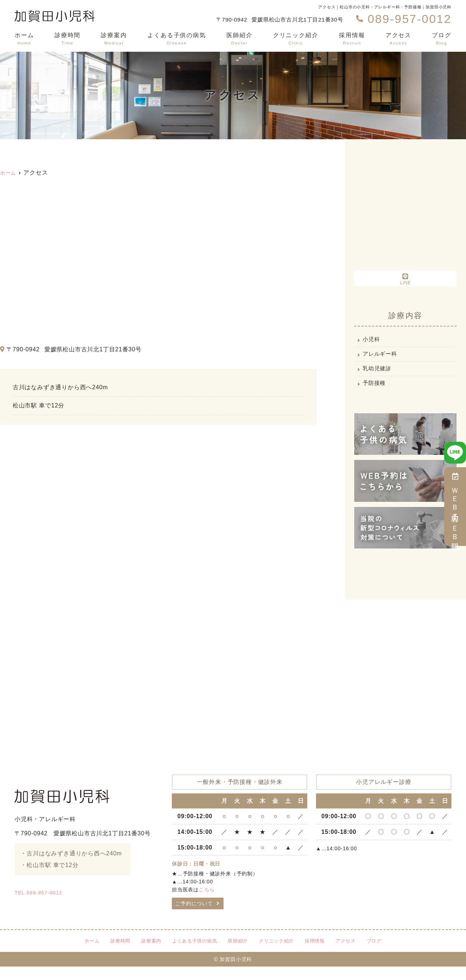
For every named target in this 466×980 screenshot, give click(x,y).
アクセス (399, 39)
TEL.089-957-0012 (71, 902)
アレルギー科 (382, 358)
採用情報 (352, 39)
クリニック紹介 (296, 39)
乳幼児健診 (379, 374)
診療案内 (114, 39)
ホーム (24, 39)
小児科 (372, 341)
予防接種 (376, 392)
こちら (207, 899)
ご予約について (197, 915)
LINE (406, 279)
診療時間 (68, 39)
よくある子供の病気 (177, 39)
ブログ (442, 39)
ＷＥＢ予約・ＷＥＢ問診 (455, 507)
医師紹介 (240, 39)
